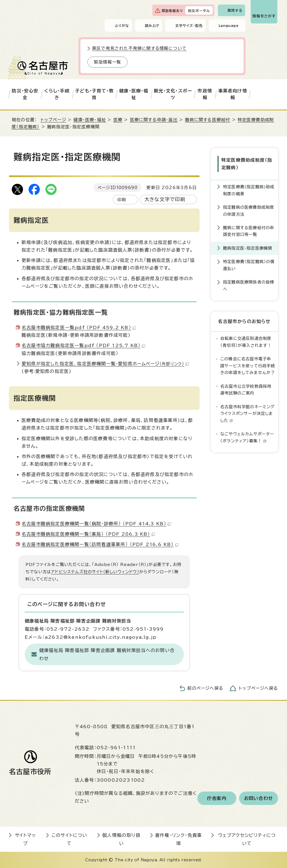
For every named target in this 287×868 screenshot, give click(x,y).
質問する (235, 10)
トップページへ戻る (258, 688)
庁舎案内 (217, 798)
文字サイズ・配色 (189, 25)
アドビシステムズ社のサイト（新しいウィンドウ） (95, 572)
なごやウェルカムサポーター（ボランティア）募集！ (247, 437)
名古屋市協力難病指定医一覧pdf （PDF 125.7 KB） (83, 345)
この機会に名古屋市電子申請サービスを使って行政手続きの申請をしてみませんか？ (248, 366)
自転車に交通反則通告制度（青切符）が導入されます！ (246, 342)
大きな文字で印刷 (165, 199)
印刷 (122, 200)
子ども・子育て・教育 (94, 94)
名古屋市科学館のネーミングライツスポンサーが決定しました (248, 414)
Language (229, 25)
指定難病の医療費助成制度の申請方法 (249, 211)
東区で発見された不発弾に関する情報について (139, 48)
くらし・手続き (57, 94)
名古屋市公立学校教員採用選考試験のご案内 (246, 390)
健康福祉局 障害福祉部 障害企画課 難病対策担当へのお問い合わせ (107, 654)
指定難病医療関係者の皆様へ (249, 285)
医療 (118, 120)
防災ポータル (199, 11)
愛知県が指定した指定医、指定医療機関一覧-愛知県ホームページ (105, 364)
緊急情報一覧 (107, 62)
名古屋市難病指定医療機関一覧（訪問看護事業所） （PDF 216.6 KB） (100, 544)
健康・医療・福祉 (134, 94)
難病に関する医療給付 (208, 120)
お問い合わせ (259, 798)
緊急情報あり (172, 11)
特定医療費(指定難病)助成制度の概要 (249, 190)
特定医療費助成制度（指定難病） (247, 164)
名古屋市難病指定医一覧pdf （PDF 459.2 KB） (79, 328)
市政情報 (205, 94)
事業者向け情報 (233, 94)
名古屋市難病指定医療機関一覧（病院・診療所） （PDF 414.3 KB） (96, 524)
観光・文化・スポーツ (173, 94)
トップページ (53, 120)
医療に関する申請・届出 (154, 120)
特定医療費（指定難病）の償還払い (249, 265)
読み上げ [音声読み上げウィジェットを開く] (152, 25)
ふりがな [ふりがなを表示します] (122, 25)
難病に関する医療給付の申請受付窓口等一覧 (249, 231)
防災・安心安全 (25, 94)
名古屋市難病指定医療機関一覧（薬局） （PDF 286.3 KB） (88, 534)
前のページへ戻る (205, 688)
